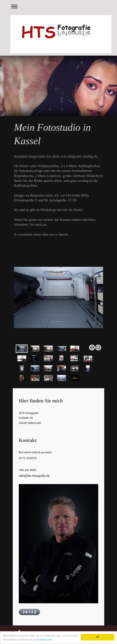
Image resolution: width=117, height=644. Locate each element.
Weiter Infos (46, 641)
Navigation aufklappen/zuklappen (58, 6)
